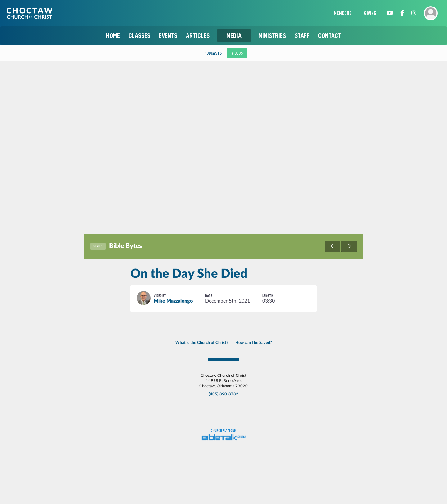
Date (209, 296)
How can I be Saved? (254, 343)
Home (113, 36)
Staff (302, 36)
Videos (237, 53)
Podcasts (213, 53)
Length (268, 296)
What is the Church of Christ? (202, 343)
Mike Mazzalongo (173, 301)
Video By (160, 296)
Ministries (272, 36)
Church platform (223, 431)
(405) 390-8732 (223, 394)
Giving (370, 13)
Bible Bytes (125, 246)
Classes (139, 36)
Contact (330, 36)
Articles (198, 36)
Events (168, 36)
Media (234, 36)
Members (343, 13)
